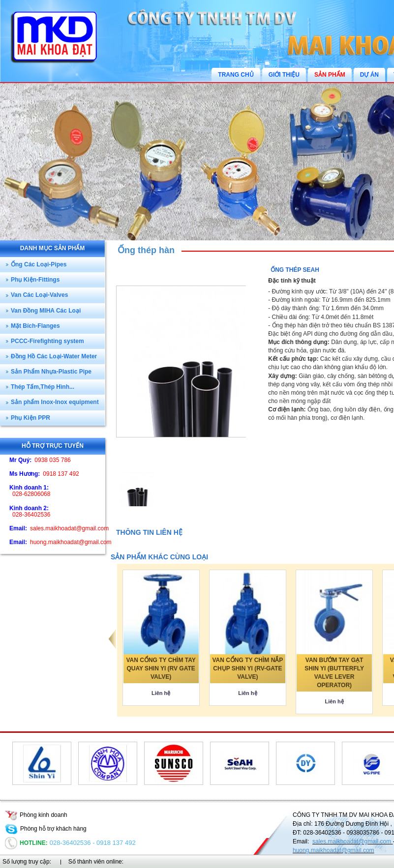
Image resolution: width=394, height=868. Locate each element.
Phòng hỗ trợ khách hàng (46, 829)
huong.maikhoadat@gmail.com (333, 850)
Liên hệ (161, 693)
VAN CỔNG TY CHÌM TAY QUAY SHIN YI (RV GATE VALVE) (161, 668)
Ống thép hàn (146, 250)
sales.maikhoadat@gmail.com (353, 841)
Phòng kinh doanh (36, 815)
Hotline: (26, 843)
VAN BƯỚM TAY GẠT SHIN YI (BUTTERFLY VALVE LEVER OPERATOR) (334, 673)
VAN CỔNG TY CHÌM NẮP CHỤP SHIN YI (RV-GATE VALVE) (247, 668)
